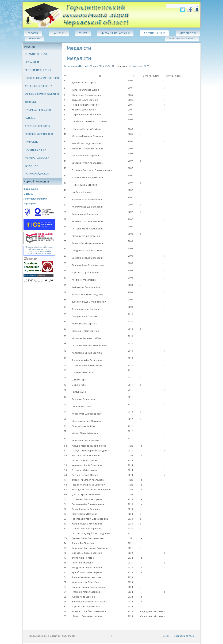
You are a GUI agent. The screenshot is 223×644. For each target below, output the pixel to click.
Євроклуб (31, 102)
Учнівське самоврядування (42, 94)
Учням (83, 33)
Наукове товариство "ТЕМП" (42, 78)
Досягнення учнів (155, 33)
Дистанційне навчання (115, 33)
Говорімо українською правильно (39, 138)
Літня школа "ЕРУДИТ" (38, 86)
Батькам (30, 118)
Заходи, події (188, 33)
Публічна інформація (38, 110)
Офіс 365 (28, 194)
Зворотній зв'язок (184, 636)
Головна (33, 33)
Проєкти (35, 38)
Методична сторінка (38, 70)
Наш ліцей (59, 33)
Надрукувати (121, 66)
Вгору (166, 636)
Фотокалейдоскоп (37, 174)
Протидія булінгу (35, 150)
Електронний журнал (182, 38)
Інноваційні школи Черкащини (37, 58)
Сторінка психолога (37, 126)
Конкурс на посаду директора (37, 162)
